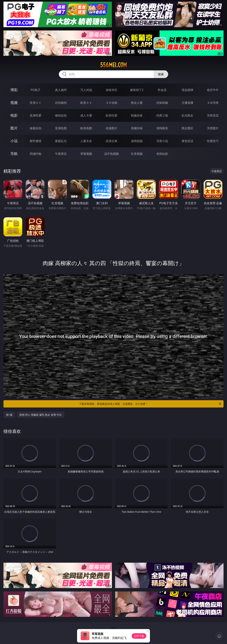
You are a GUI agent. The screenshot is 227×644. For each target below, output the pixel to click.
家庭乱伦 (61, 141)
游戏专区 (111, 90)
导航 (14, 154)
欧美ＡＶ (86, 103)
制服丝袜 (137, 115)
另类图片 (213, 128)
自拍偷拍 (61, 103)
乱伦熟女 (187, 115)
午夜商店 (61, 154)
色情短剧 (162, 154)
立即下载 (139, 636)
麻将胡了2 (137, 90)
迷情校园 (137, 141)
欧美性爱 (111, 115)
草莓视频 (86, 154)
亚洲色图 (61, 128)
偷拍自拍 (61, 115)
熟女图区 (187, 128)
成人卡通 (86, 115)
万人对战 (86, 90)
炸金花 (162, 90)
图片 (14, 128)
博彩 (14, 90)
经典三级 (162, 115)
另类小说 (162, 141)
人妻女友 (86, 141)
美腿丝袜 (137, 128)
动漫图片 (111, 128)
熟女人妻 (137, 103)
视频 (14, 103)
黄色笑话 (187, 141)
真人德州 (61, 90)
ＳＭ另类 (213, 103)
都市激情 (36, 141)
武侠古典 (111, 141)
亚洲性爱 (36, 115)
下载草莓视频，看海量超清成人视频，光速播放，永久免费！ (150, 404)
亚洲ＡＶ (36, 103)
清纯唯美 (162, 128)
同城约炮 (36, 154)
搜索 (161, 74)
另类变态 (213, 115)
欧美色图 (86, 128)
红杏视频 (137, 154)
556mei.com (113, 65)
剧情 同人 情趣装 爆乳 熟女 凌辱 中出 (41, 415)
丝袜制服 (162, 103)
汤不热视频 (111, 154)
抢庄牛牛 (213, 90)
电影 (14, 115)
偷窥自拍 (36, 128)
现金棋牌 (187, 90)
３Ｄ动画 (111, 103)
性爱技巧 (213, 141)
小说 (14, 141)
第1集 (9, 415)
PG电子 (35, 90)
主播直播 (187, 103)
